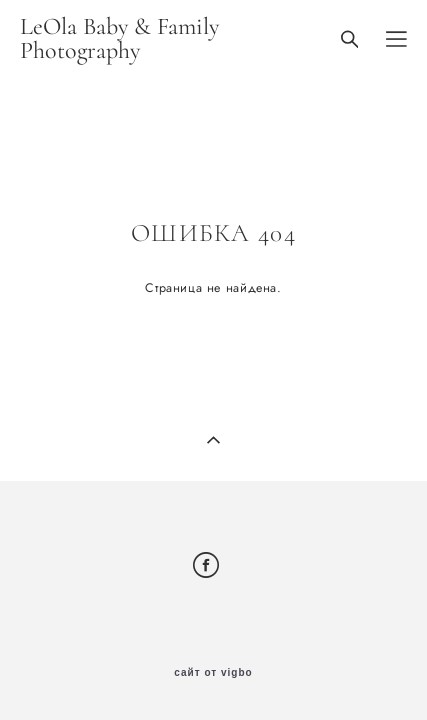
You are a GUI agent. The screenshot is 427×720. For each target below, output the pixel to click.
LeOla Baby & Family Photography (119, 39)
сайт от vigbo (213, 673)
